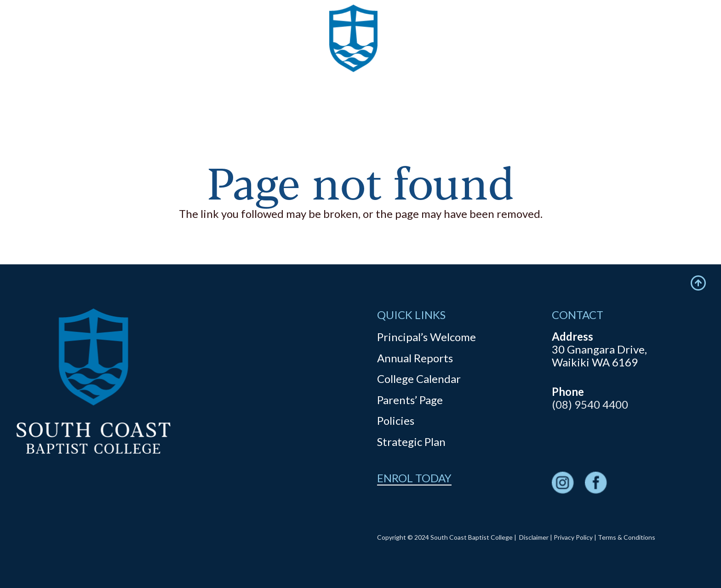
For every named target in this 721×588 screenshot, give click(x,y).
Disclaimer (534, 537)
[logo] (354, 55)
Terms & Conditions (627, 537)
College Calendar (419, 379)
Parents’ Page (410, 400)
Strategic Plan (411, 442)
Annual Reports (415, 358)
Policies (396, 420)
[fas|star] (563, 484)
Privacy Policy (573, 537)
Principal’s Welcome (426, 337)
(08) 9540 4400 (590, 404)
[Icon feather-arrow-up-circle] (698, 283)
